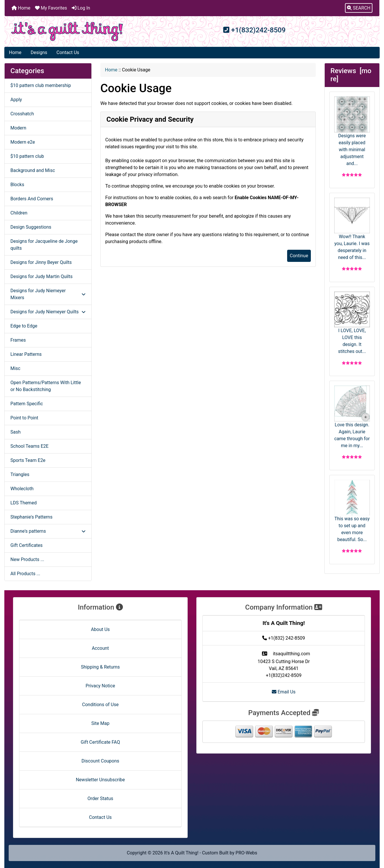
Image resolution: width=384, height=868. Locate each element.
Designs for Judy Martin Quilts (41, 276)
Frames (18, 340)
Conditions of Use (100, 705)
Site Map (100, 723)
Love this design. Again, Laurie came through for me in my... (352, 417)
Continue (299, 256)
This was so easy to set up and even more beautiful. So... (352, 511)
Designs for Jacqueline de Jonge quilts (44, 245)
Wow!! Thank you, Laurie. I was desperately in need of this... (352, 229)
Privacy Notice (100, 686)
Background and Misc (33, 170)
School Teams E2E (29, 446)
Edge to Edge (24, 326)
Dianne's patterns (48, 531)
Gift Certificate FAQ (100, 742)
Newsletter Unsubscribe (100, 780)
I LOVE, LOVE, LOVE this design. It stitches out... (352, 323)
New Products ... (27, 559)
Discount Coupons (100, 761)
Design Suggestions (31, 227)
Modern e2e (23, 142)
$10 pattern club (27, 156)
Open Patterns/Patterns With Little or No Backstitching (46, 386)
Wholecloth (22, 489)
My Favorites (51, 8)
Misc (15, 368)
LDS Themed (24, 503)
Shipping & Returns (100, 667)
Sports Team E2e (28, 460)
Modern (18, 128)
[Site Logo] (67, 32)
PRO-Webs (247, 853)
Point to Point (24, 418)
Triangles (20, 474)
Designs (39, 52)
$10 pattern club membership (41, 85)
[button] (359, 8)
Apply (16, 100)
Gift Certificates (26, 545)
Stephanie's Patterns (31, 517)
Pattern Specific (27, 404)
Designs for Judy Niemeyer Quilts (48, 312)
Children (19, 213)
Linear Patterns (26, 354)
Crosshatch (22, 114)
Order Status (100, 798)
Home (21, 8)
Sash (15, 432)
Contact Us (68, 52)
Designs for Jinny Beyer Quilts (41, 262)
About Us (100, 629)
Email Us (284, 692)
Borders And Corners (32, 199)
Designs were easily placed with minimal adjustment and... (352, 131)
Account (100, 648)
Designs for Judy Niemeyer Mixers (48, 294)
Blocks (17, 185)
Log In (81, 8)
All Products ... (25, 574)
